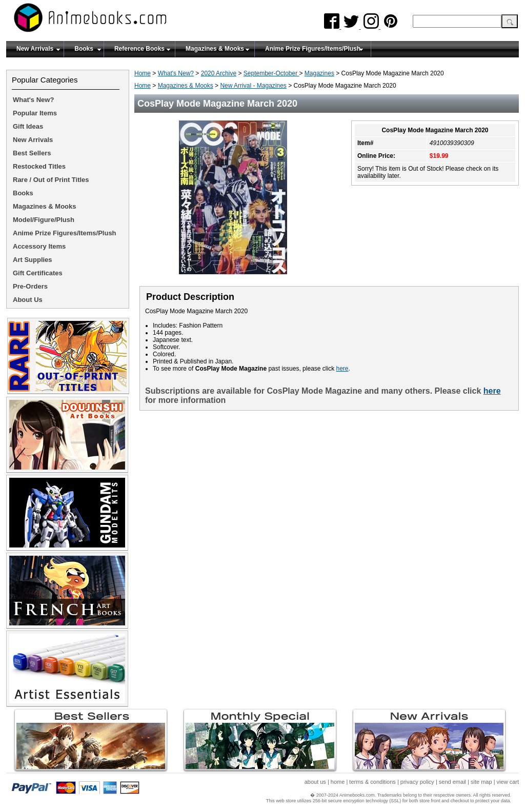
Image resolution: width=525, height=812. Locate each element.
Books (84, 49)
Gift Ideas (28, 126)
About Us (28, 300)
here (342, 369)
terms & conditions (372, 782)
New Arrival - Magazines (253, 86)
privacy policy (417, 782)
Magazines (319, 73)
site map (481, 782)
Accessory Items (39, 246)
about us (315, 782)
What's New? (176, 73)
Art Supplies (33, 260)
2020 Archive (219, 73)
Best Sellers (32, 153)
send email (452, 782)
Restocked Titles (39, 166)
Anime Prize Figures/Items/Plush (313, 49)
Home (143, 73)
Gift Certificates (38, 273)
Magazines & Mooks (215, 49)
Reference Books (139, 49)
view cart (508, 782)
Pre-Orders (30, 286)
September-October (271, 73)
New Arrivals (35, 49)
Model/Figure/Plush (44, 220)
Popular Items (35, 113)
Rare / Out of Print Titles (51, 180)
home (338, 782)
